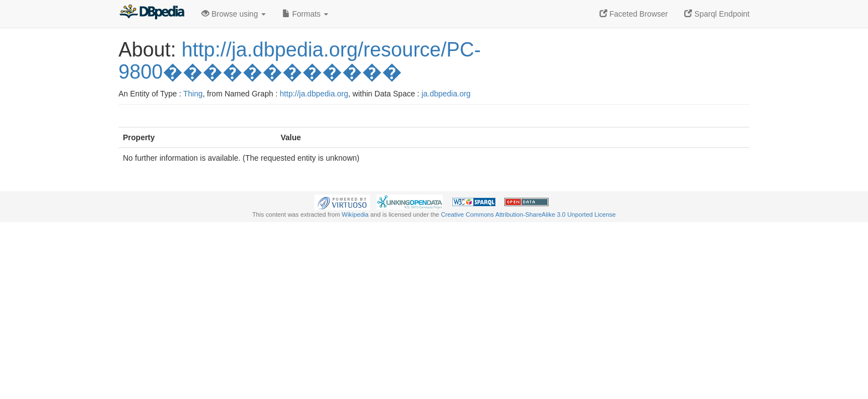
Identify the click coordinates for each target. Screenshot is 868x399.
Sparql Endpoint (717, 14)
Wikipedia (355, 214)
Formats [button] (305, 14)
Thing (193, 94)
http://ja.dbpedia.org (314, 94)
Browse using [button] (234, 14)
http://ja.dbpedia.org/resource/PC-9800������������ (299, 61)
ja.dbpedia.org (446, 94)
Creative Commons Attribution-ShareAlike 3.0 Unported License (528, 214)
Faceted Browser (634, 14)
